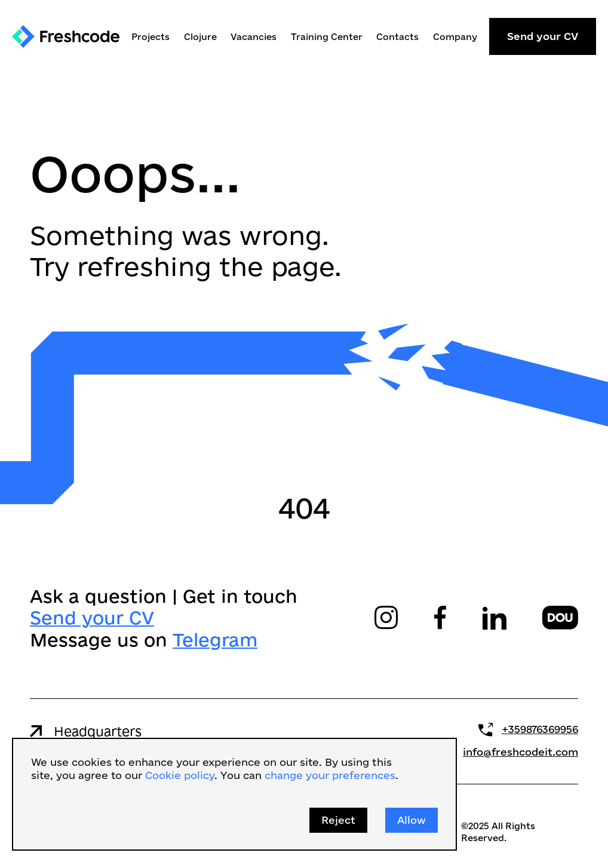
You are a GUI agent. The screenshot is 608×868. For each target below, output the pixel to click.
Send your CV (543, 36)
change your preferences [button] (330, 775)
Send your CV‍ (92, 617)
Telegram (215, 639)
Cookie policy (180, 775)
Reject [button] (338, 820)
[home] (66, 36)
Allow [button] (412, 820)
